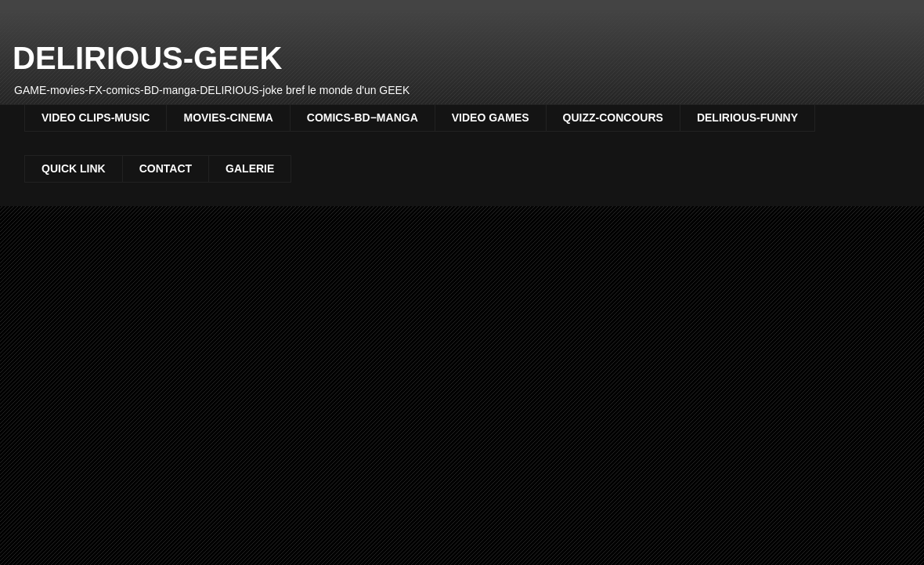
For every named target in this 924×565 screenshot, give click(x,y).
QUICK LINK (74, 168)
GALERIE (250, 168)
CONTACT (166, 168)
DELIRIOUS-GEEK (147, 58)
